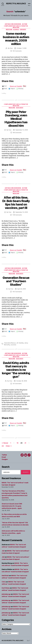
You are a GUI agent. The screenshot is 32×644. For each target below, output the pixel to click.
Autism (25, 24)
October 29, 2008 (22, 381)
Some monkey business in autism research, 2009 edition (16, 39)
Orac (11, 48)
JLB (3, 551)
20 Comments (17, 384)
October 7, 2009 (22, 48)
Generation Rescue (10, 343)
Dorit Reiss (6, 588)
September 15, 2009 (22, 130)
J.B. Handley (20, 343)
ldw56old (5, 576)
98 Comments (17, 133)
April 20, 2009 (22, 289)
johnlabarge (6, 594)
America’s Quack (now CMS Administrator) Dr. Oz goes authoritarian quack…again (12, 506)
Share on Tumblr (22, 86)
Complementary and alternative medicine (16, 27)
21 (25, 443)
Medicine (9, 29)
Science (16, 29)
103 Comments (17, 292)
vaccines (13, 345)
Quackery (20, 108)
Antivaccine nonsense (13, 24)
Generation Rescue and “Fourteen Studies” (16, 281)
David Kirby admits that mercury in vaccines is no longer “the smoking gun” (16, 370)
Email (4, 457)
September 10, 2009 (22, 212)
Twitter (4, 455)
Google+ (5, 459)
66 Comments (17, 51)
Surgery (23, 29)
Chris (4, 582)
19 (17, 443)
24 (3, 446)
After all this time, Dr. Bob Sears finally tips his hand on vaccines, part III (16, 203)
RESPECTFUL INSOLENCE (16, 4)
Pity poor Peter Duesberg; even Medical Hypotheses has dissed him (16, 119)
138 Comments (17, 215)
